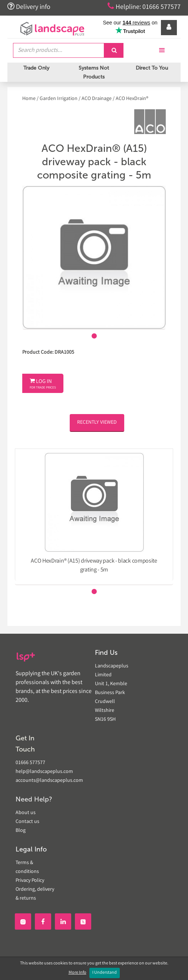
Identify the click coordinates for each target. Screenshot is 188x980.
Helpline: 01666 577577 (144, 7)
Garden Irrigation (59, 99)
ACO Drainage (97, 99)
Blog (21, 831)
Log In (43, 384)
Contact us (27, 822)
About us (26, 813)
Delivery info (29, 7)
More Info (77, 973)
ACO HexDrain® (132, 99)
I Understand (105, 973)
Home (29, 99)
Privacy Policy (30, 881)
